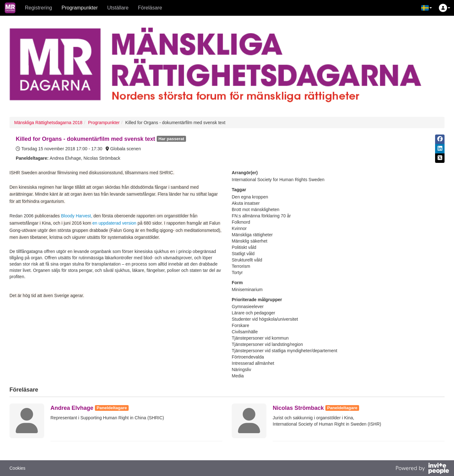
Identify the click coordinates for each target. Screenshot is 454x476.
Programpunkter (80, 8)
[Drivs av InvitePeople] (422, 469)
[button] (427, 8)
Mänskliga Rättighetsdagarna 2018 (48, 123)
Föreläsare (150, 8)
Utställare (118, 8)
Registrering (38, 8)
